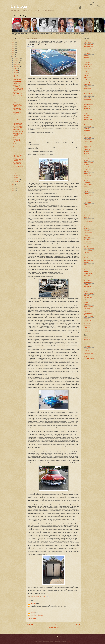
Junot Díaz (86, 181)
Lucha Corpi (86, 197)
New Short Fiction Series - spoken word (88, 353)
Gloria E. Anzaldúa (88, 145)
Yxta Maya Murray (88, 331)
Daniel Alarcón (87, 110)
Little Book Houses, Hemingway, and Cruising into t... (17, 164)
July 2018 (16, 68)
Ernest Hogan (87, 134)
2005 (14, 208)
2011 (14, 196)
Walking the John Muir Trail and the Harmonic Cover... (18, 134)
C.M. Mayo (86, 86)
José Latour (86, 172)
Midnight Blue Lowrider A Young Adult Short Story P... (18, 90)
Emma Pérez (87, 128)
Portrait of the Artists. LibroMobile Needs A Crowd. (18, 172)
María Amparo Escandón (87, 210)
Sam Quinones (87, 292)
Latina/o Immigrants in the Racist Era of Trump (18, 109)
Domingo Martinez (88, 123)
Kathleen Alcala (87, 182)
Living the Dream (17, 138)
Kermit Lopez (87, 186)
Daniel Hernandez (88, 114)
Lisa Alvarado (87, 192)
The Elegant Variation (88, 357)
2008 (14, 202)
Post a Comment (33, 618)
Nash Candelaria (87, 243)
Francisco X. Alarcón (88, 141)
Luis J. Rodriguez (88, 203)
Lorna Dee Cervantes (88, 195)
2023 (14, 47)
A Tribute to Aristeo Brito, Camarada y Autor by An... (18, 155)
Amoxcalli (86, 337)
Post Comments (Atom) (36, 631)
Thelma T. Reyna (87, 320)
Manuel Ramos (87, 208)
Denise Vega (87, 117)
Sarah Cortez (87, 295)
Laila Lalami (86, 345)
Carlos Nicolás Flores (88, 90)
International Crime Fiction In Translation (18, 93)
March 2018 (16, 178)
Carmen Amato (87, 92)
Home (54, 624)
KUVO (85, 343)
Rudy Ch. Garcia (87, 286)
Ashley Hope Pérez (88, 79)
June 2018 (16, 70)
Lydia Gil (86, 204)
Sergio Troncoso (87, 299)
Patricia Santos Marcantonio (87, 258)
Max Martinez (87, 225)
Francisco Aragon (88, 138)
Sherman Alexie (87, 303)
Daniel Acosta (87, 108)
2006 (14, 206)
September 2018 (17, 64)
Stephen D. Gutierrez (88, 317)
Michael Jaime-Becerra (89, 232)
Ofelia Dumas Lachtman (89, 249)
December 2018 (17, 58)
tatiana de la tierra (88, 318)
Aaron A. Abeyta (87, 43)
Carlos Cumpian (87, 88)
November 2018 (17, 60)
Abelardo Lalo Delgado (89, 46)
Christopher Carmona (88, 103)
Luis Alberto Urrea (88, 201)
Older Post (78, 624)
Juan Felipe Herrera (88, 177)
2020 (14, 53)
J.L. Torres (86, 155)
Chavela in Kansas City (18, 131)
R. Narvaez (86, 263)
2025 (14, 43)
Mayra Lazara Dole (88, 227)
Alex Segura (86, 55)
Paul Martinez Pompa (88, 261)
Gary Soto (86, 143)
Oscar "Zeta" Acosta (88, 250)
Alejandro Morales (88, 52)
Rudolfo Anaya (87, 284)
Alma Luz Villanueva (88, 64)
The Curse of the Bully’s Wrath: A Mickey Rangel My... (18, 168)
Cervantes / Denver (88, 341)
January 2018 (16, 182)
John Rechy (86, 166)
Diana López (87, 121)
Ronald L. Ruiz (87, 281)
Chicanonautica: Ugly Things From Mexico (18, 96)
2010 (14, 198)
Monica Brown (87, 239)
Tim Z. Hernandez (88, 322)
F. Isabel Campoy (88, 136)
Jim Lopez (86, 161)
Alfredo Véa (86, 57)
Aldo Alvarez (87, 50)
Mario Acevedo (87, 216)
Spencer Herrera (87, 310)
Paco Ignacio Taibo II (88, 254)
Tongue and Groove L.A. (89, 359)
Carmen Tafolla (87, 97)
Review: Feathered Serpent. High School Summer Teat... (18, 148)
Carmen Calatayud (88, 94)
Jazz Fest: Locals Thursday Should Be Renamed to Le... (18, 159)
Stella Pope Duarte (88, 312)
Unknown (33, 612)
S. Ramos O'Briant (88, 288)
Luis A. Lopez (87, 199)
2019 (14, 55)
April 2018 (16, 176)
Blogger (68, 641)
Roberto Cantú (87, 275)
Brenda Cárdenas (88, 85)
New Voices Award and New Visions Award (18, 127)
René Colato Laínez (88, 266)
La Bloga (19, 6)
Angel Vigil (86, 75)
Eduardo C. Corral (88, 125)
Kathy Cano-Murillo (88, 184)
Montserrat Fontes (88, 241)
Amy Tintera (86, 72)
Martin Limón (87, 219)
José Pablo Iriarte (88, 175)
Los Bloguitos (87, 348)
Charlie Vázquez (87, 99)
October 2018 (16, 62)
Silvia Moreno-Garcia (88, 306)
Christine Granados (88, 101)
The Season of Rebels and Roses (18, 144)
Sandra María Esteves (89, 294)
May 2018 (16, 72)
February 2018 (17, 180)
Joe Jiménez (87, 164)
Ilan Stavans (87, 153)
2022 (14, 49)
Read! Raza (86, 355)
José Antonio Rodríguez (89, 168)
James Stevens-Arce (88, 157)
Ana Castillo (86, 74)
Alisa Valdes (86, 61)
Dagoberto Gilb (87, 107)
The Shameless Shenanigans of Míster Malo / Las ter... (17, 101)
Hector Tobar (87, 151)
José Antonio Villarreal (89, 170)
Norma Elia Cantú (88, 247)
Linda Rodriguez (87, 190)
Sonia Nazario (87, 308)
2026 (14, 41)
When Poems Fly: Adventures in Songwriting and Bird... (17, 114)
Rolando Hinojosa (88, 277)
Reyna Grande (87, 270)
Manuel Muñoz (87, 206)
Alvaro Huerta (87, 66)
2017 (14, 184)
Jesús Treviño (87, 159)
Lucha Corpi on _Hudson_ (16, 86)
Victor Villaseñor (87, 324)
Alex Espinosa (87, 54)
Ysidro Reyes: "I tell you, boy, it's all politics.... (17, 75)
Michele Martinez (87, 236)
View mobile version (54, 627)
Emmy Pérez (87, 132)
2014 (14, 190)
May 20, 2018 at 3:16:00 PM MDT (38, 616)
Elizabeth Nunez (87, 127)
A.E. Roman (86, 41)
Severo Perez (87, 301)
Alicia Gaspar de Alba (88, 59)
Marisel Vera (87, 218)
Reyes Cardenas (87, 268)
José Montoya (87, 173)
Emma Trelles (87, 130)
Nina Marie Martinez (88, 245)
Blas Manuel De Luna (88, 83)
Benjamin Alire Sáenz (88, 81)
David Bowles (87, 116)
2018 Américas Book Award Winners (18, 79)
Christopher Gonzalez (88, 105)
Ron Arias (86, 279)
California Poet (87, 339)
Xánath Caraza (87, 327)
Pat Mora (86, 256)
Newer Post (29, 624)
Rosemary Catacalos (88, 283)
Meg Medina (87, 229)
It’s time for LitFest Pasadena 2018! (17, 152)
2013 (14, 192)
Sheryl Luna (86, 305)
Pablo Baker (86, 252)
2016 (14, 186)
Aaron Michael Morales (89, 44)
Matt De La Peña (87, 223)
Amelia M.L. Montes (88, 68)
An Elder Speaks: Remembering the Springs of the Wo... (18, 123)
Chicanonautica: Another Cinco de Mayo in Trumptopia (18, 141)
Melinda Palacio (87, 230)
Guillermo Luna (87, 150)
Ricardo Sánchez (87, 272)
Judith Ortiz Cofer (88, 179)
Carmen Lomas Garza (89, 96)
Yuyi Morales (87, 329)
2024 (14, 45)
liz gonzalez (86, 193)
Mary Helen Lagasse (88, 221)
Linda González (87, 188)
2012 (14, 194)
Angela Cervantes (88, 77)
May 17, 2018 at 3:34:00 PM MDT (38, 608)
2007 (14, 204)
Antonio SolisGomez (36, 596)
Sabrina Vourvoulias (88, 290)
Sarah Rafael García (88, 297)
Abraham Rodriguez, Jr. (89, 48)
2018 (14, 57)
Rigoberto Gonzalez (88, 273)
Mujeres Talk (87, 350)
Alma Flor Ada (87, 63)
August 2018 (16, 66)
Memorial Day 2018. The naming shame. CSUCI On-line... (18, 82)
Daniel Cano (33, 603)
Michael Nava (87, 234)
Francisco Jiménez (88, 139)
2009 (14, 200)
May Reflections (17, 129)
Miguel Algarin (87, 238)
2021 (14, 51)
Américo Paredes (88, 70)
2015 (14, 188)
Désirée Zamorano (88, 119)
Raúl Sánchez (87, 264)
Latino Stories (87, 347)
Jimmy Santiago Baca (88, 162)
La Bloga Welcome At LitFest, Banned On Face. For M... (18, 105)
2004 (14, 210)
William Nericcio (87, 326)
